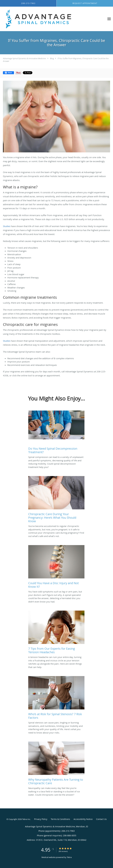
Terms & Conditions (60, 819)
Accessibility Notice (83, 819)
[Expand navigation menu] (109, 19)
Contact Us (101, 819)
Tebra (69, 857)
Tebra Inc (26, 819)
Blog (52, 58)
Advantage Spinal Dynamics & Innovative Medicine (24, 58)
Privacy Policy (41, 819)
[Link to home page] (53, 19)
